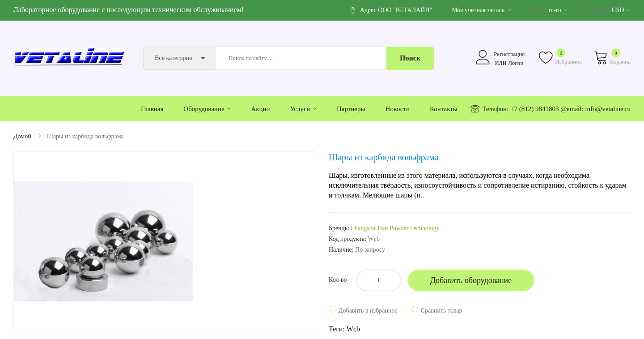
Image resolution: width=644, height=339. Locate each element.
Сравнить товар (442, 311)
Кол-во (338, 280)
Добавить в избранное (368, 311)
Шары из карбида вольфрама (85, 136)
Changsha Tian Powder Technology (395, 228)
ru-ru (558, 10)
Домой (22, 136)
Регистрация (509, 54)
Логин (516, 63)
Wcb (353, 329)
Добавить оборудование (471, 280)
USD (621, 10)
